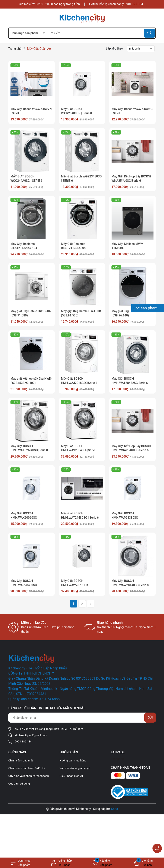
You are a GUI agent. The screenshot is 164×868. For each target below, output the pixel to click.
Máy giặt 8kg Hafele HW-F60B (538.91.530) (81, 313)
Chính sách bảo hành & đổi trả (27, 768)
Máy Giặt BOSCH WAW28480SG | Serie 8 (77, 111)
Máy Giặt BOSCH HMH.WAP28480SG (24, 583)
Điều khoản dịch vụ (71, 776)
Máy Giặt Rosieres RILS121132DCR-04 (24, 246)
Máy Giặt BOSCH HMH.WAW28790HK (75, 583)
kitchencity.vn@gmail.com (31, 735)
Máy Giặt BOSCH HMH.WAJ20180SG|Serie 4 (79, 381)
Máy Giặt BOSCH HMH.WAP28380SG (125, 515)
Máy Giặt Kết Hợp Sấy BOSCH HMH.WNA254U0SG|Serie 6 (131, 448)
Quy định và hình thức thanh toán (29, 776)
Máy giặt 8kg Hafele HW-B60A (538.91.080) (31, 313)
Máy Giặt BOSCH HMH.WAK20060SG (24, 515)
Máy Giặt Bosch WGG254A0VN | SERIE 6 (31, 111)
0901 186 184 (134, 4)
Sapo (115, 809)
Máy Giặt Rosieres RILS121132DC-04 (73, 246)
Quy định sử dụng (19, 784)
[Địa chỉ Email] (82, 718)
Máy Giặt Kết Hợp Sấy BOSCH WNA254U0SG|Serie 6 (131, 179)
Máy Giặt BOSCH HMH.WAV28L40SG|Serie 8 (79, 448)
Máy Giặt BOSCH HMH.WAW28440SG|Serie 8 (130, 583)
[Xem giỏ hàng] (143, 863)
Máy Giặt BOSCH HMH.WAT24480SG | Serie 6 (80, 515)
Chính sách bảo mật (21, 760)
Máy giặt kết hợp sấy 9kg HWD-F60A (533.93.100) (31, 381)
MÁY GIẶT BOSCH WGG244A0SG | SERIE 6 (26, 179)
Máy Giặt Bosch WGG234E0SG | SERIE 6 (81, 179)
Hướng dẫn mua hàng (73, 760)
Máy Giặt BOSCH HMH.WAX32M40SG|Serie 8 (29, 448)
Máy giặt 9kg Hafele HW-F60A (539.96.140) (132, 313)
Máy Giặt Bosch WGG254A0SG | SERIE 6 (132, 111)
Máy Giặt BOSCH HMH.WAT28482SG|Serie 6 (130, 381)
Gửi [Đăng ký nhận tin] (150, 717)
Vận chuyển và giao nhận (75, 768)
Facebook (117, 759)
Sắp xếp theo (114, 48)
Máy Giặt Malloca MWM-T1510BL (128, 246)
